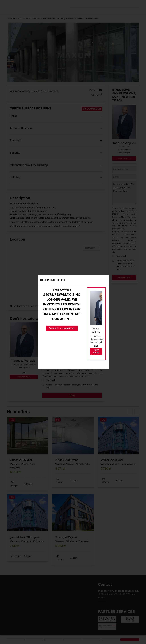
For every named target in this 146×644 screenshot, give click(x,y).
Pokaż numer (96, 351)
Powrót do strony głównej (62, 328)
